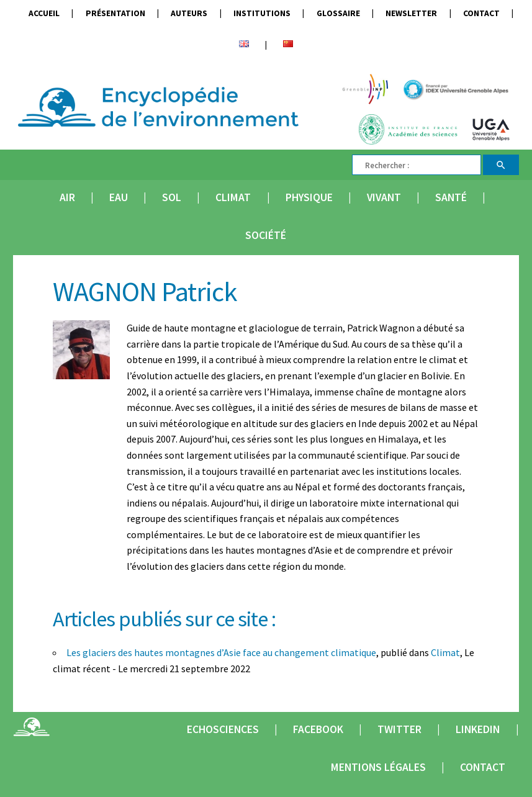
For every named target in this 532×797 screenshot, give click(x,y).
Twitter (399, 729)
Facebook (318, 729)
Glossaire (338, 13)
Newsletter (411, 13)
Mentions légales (378, 767)
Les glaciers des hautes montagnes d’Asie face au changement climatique (221, 652)
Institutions (262, 13)
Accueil (44, 13)
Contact (481, 13)
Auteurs (189, 13)
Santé (451, 197)
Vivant (384, 197)
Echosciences (223, 729)
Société (266, 235)
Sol (172, 197)
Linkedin (478, 729)
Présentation (115, 13)
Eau (119, 197)
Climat (233, 197)
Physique (309, 197)
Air (67, 197)
